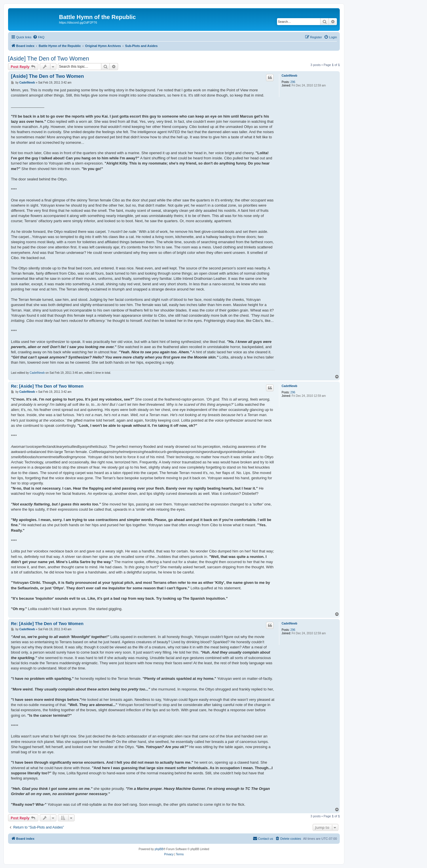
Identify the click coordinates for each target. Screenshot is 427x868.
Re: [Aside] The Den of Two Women (47, 386)
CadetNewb (289, 76)
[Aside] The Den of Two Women (49, 59)
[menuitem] (39, 37)
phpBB (159, 849)
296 (293, 82)
